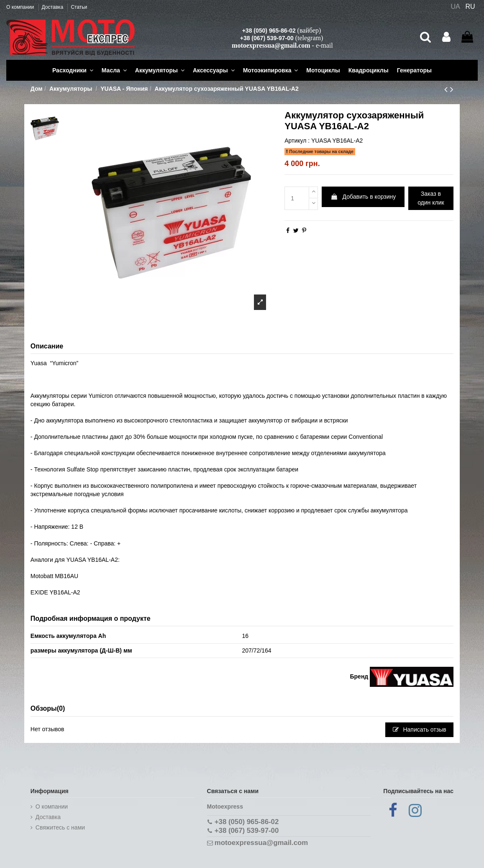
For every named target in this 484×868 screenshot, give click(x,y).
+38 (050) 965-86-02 (269, 31)
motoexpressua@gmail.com (271, 45)
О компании (21, 7)
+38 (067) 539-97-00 (267, 38)
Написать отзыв (420, 730)
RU (470, 6)
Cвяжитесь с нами (60, 827)
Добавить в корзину (363, 197)
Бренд (359, 676)
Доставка (53, 7)
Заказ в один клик (431, 198)
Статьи (79, 7)
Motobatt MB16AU (54, 576)
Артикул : (297, 141)
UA (455, 6)
